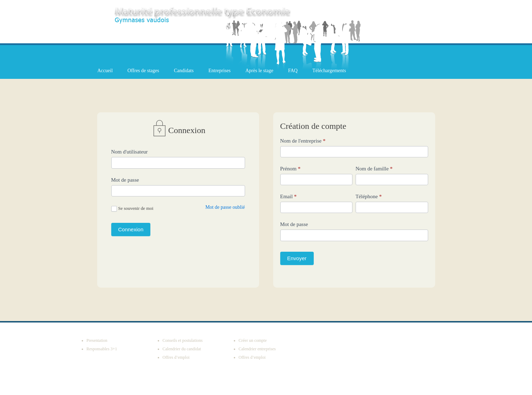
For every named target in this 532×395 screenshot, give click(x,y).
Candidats (184, 71)
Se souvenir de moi (132, 209)
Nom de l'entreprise (303, 141)
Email (289, 196)
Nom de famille (374, 169)
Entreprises (220, 71)
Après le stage (259, 71)
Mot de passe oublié (225, 207)
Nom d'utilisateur (130, 152)
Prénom (290, 169)
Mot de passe (125, 180)
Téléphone (369, 196)
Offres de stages (143, 71)
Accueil (105, 71)
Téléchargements (329, 71)
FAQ (293, 71)
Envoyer (297, 258)
